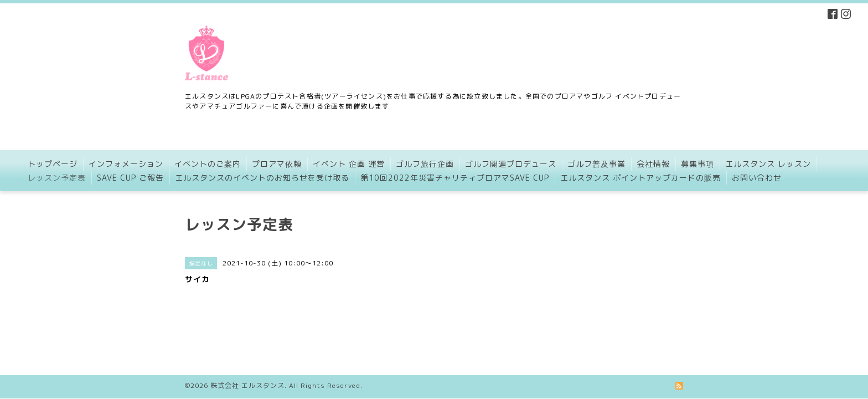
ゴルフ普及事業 (596, 164)
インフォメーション (126, 164)
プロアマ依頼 (277, 164)
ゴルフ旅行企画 (425, 164)
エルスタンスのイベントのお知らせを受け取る (262, 178)
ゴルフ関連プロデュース (511, 164)
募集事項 (697, 164)
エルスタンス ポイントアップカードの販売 (640, 178)
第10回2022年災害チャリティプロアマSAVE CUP (455, 178)
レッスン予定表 (57, 178)
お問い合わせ (757, 178)
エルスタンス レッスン (768, 164)
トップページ (53, 164)
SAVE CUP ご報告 (130, 178)
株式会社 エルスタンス (247, 349)
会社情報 (653, 164)
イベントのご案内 (208, 164)
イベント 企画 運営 (349, 164)
